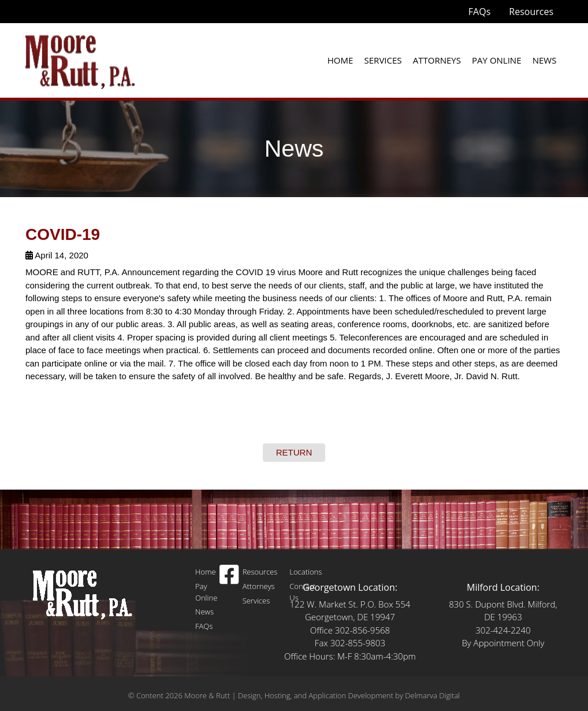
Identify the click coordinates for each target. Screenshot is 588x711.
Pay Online (496, 60)
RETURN (294, 452)
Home (340, 60)
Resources (531, 12)
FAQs (479, 12)
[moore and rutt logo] (80, 60)
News (545, 60)
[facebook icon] (229, 580)
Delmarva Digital (432, 695)
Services (383, 60)
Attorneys (437, 60)
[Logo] (83, 594)
